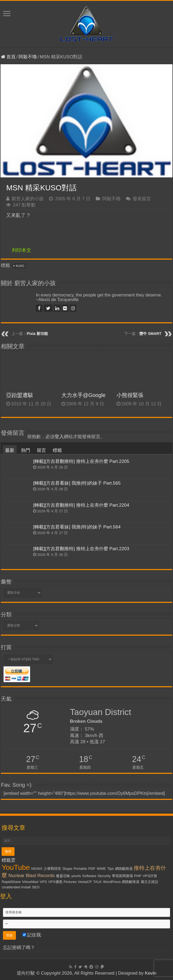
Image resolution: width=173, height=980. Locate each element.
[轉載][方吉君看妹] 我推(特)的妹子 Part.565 (77, 483)
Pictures (70, 882)
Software (89, 876)
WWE (101, 869)
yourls (76, 876)
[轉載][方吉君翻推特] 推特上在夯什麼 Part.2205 (81, 461)
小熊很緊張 (130, 395)
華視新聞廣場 (122, 876)
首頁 (8, 57)
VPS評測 (150, 876)
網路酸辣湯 (131, 882)
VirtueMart (30, 882)
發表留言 (142, 199)
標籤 (57, 450)
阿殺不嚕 (28, 57)
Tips (110, 869)
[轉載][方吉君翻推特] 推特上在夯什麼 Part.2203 (81, 549)
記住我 (32, 935)
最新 (10, 450)
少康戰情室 (52, 869)
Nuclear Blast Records (31, 875)
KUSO (20, 266)
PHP (138, 876)
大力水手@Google (83, 395)
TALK (97, 882)
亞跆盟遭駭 (20, 395)
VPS (43, 882)
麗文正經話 (149, 882)
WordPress (112, 882)
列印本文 (22, 250)
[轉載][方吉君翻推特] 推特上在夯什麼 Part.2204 (81, 505)
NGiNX (37, 869)
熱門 (26, 450)
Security (104, 876)
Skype (67, 869)
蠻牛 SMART (150, 334)
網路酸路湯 (124, 869)
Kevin (151, 973)
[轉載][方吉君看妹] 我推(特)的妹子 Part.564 (77, 527)
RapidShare (11, 882)
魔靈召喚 (63, 876)
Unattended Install (16, 887)
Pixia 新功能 (37, 334)
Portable (80, 869)
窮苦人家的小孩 (28, 199)
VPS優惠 (55, 882)
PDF (92, 869)
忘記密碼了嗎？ (19, 948)
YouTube (16, 867)
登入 (59, 437)
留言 (41, 450)
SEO (36, 887)
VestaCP (85, 882)
